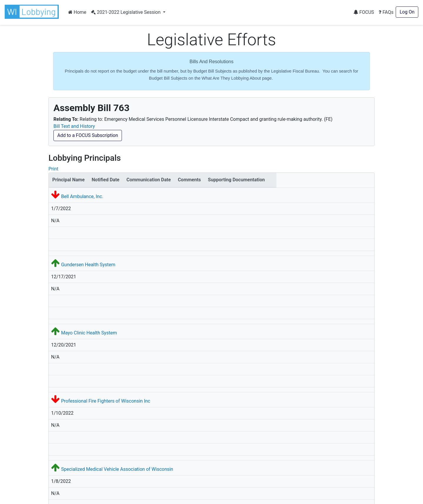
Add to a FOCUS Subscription (88, 135)
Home (77, 12)
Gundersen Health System (88, 265)
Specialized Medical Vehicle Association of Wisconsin (117, 469)
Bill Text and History (74, 126)
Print (53, 169)
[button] (33, 12)
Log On (407, 12)
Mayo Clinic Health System (89, 333)
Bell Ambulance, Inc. (82, 196)
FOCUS (364, 12)
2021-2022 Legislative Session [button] (126, 12)
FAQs (386, 12)
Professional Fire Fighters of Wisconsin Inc (106, 401)
